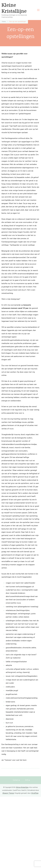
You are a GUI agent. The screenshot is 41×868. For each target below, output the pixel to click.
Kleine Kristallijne (14, 8)
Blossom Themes (8, 793)
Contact (16, 780)
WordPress (35, 793)
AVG (27, 780)
